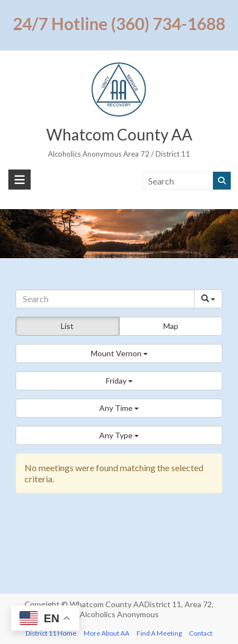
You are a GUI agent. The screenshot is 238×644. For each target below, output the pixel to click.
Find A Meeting (159, 633)
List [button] (67, 326)
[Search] (105, 299)
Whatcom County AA (119, 134)
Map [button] (171, 326)
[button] (119, 354)
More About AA (106, 633)
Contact (201, 633)
